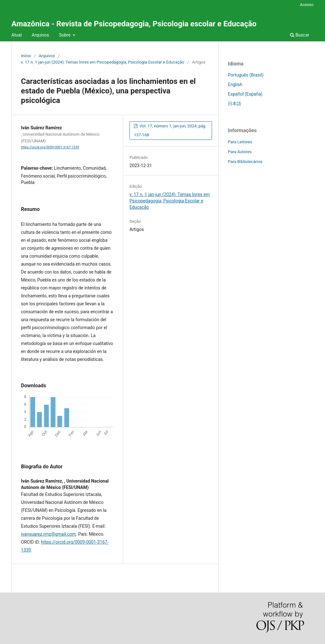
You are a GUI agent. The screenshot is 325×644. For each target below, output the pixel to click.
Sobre (65, 35)
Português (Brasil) (246, 75)
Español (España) (245, 94)
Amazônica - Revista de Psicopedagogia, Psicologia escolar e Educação (134, 24)
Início (26, 56)
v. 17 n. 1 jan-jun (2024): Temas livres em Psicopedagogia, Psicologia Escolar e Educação (103, 62)
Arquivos (40, 35)
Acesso (307, 5)
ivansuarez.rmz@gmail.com (48, 534)
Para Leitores (240, 142)
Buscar (300, 35)
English (235, 85)
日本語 (235, 104)
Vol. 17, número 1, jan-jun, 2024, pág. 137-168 (170, 130)
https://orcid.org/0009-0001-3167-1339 (50, 147)
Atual (17, 35)
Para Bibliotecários (245, 162)
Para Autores (240, 152)
